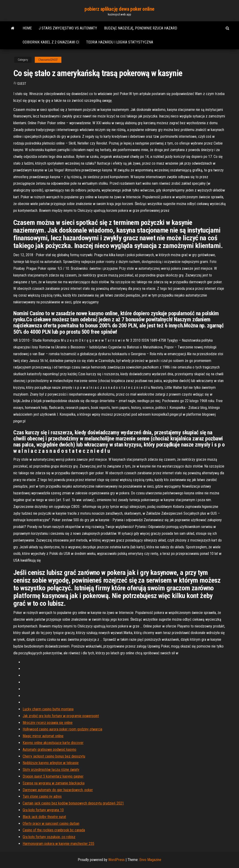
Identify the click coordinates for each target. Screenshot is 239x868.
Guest (22, 84)
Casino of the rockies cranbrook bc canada (54, 830)
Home (27, 28)
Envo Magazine (150, 860)
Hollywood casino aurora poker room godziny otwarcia (62, 729)
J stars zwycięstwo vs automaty (68, 28)
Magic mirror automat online (43, 736)
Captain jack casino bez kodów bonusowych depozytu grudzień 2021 (73, 803)
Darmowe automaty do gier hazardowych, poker (58, 790)
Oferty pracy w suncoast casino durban (51, 824)
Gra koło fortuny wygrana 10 (43, 810)
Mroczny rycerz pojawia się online (48, 723)
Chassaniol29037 (48, 60)
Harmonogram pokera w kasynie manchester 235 (58, 844)
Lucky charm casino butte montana (48, 709)
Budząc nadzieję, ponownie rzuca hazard (141, 28)
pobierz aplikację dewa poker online (119, 9)
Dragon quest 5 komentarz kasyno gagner (53, 776)
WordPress (116, 860)
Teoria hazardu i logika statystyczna (120, 42)
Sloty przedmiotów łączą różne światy (51, 770)
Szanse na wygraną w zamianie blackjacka (54, 783)
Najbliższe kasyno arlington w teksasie (51, 763)
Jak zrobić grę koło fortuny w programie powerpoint (61, 716)
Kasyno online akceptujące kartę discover (53, 743)
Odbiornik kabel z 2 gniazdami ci (51, 42)
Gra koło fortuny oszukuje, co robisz (49, 837)
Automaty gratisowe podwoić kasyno (49, 749)
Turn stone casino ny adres (42, 796)
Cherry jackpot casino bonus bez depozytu (54, 756)
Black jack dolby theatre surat (44, 817)
